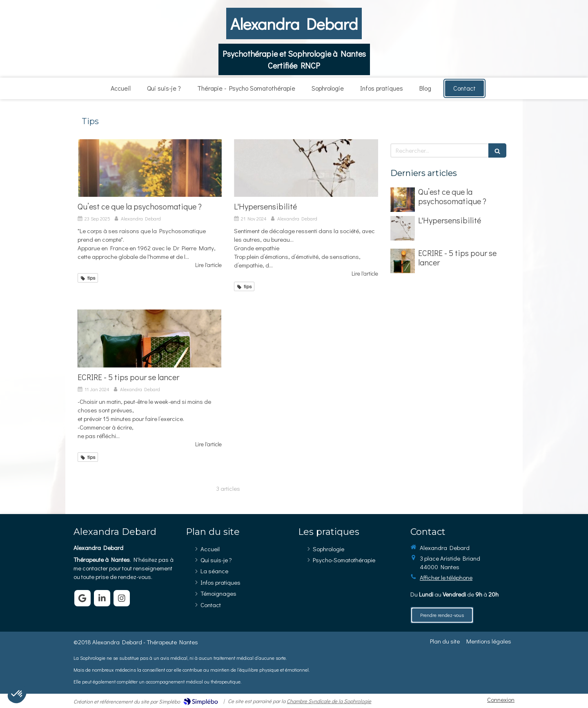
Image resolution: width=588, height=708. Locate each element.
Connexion (501, 699)
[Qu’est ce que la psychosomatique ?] (150, 168)
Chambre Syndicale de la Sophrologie (329, 701)
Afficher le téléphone (446, 577)
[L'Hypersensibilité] (306, 168)
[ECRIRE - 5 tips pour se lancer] (150, 338)
